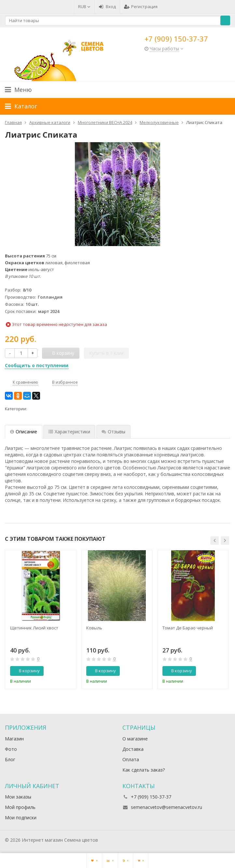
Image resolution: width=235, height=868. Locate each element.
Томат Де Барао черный (188, 628)
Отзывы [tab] (113, 432)
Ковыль (94, 628)
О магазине (135, 739)
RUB (84, 6)
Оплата (131, 759)
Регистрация (141, 6)
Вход (107, 6)
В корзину (26, 671)
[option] (41, 620)
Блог (10, 759)
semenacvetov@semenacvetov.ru (166, 807)
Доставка (133, 749)
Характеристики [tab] (69, 432)
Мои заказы (18, 797)
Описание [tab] (24, 432)
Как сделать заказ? (144, 770)
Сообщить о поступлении (37, 365)
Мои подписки (21, 818)
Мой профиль (20, 807)
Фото (11, 749)
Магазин (14, 739)
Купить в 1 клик (106, 353)
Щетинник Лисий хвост (34, 628)
